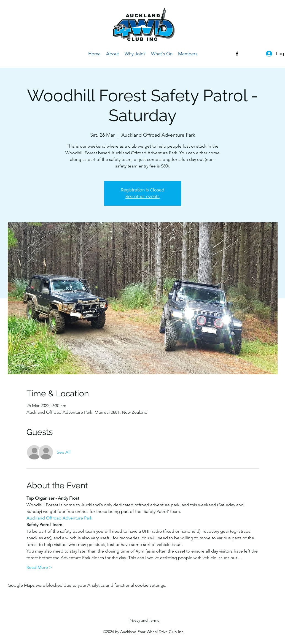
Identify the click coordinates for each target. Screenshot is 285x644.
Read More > (39, 567)
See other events (142, 197)
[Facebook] (237, 54)
